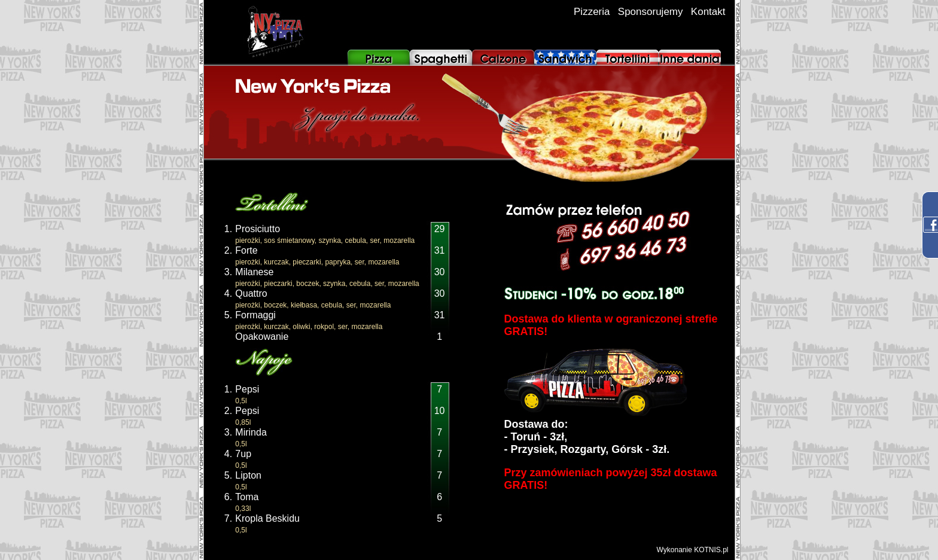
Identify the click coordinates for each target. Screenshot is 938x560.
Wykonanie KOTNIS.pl (693, 550)
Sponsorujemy (651, 12)
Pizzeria (592, 12)
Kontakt (708, 12)
